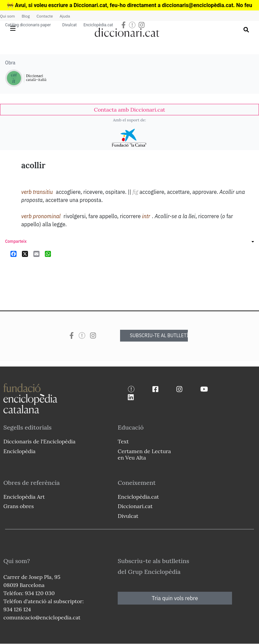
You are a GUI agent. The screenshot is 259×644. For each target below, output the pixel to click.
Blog (26, 16)
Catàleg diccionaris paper (28, 25)
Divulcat (70, 25)
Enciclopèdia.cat (98, 25)
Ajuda (65, 16)
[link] (129, 110)
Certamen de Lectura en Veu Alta (144, 454)
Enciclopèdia (19, 451)
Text (123, 441)
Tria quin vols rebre (175, 598)
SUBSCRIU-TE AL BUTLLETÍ (159, 335)
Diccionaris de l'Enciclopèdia (39, 441)
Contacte (45, 16)
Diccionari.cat (135, 506)
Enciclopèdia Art (24, 497)
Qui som (7, 16)
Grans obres (19, 506)
